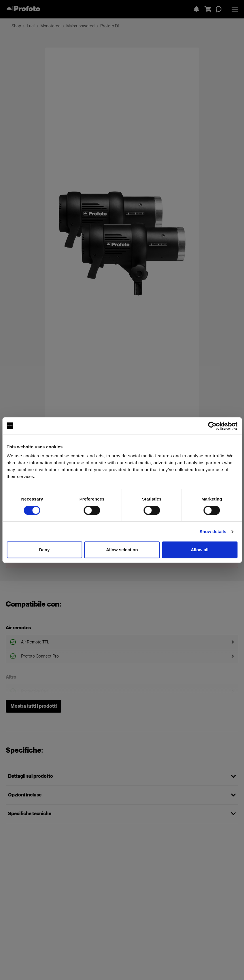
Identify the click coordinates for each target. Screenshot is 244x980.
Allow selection (122, 550)
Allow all (200, 550)
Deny (44, 550)
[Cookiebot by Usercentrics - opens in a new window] (212, 426)
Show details (213, 531)
